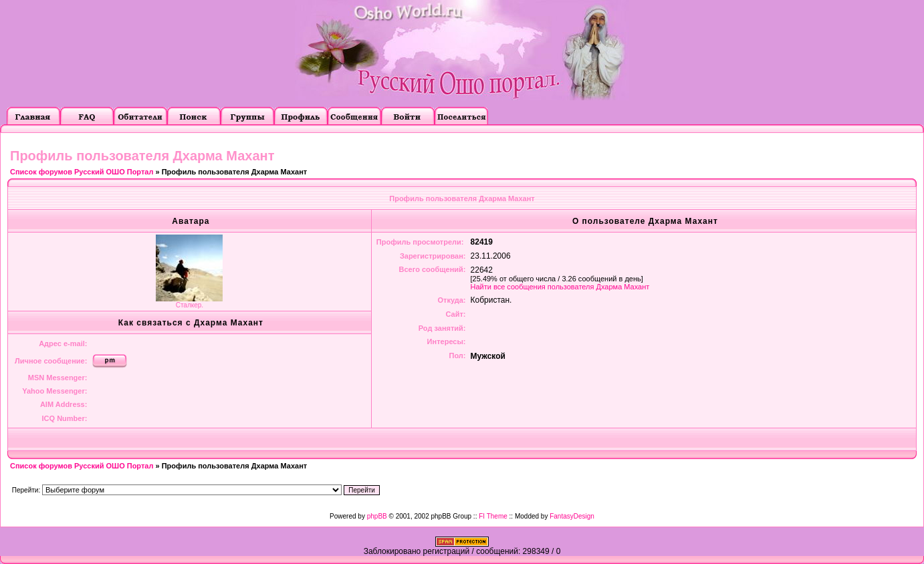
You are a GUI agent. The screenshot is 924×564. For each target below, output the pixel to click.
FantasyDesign (572, 516)
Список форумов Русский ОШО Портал (82, 172)
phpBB (377, 516)
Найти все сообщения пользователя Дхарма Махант (560, 287)
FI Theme (493, 516)
